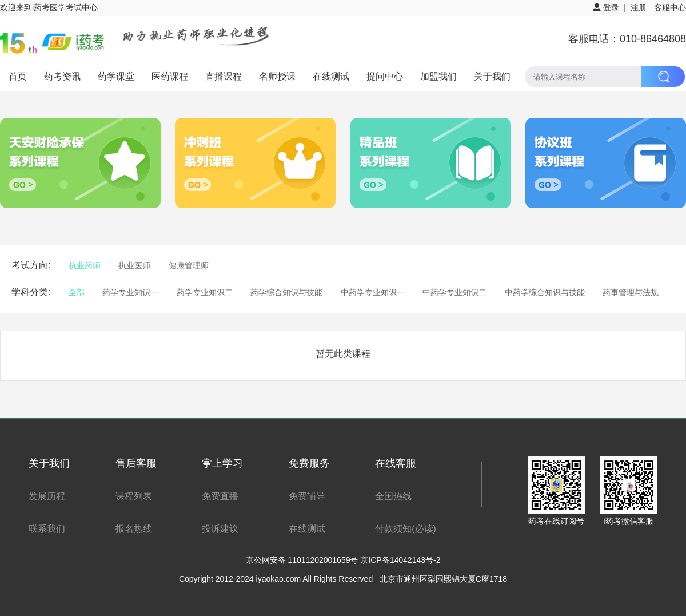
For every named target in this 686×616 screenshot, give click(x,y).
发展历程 (47, 496)
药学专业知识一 (130, 292)
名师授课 (277, 76)
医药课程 (170, 76)
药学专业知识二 (205, 292)
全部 (77, 292)
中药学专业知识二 (454, 292)
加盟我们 (438, 76)
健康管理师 (189, 265)
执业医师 (134, 265)
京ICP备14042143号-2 (400, 560)
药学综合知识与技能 (286, 292)
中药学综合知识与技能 (545, 292)
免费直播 (220, 496)
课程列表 (134, 496)
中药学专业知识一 (373, 292)
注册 (639, 7)
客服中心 (670, 7)
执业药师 (85, 265)
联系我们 (47, 529)
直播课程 (224, 76)
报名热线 (134, 529)
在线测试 (331, 76)
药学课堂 (116, 76)
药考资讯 (62, 76)
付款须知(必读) (406, 529)
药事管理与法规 (631, 292)
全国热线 (393, 496)
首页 (18, 76)
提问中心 (385, 76)
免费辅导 (307, 496)
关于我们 (492, 76)
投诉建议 (220, 529)
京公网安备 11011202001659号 (303, 560)
